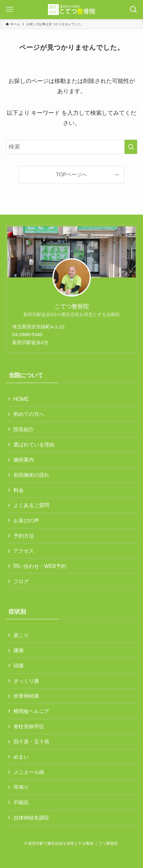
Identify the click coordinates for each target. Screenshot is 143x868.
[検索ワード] (71, 147)
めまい (21, 757)
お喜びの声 (26, 520)
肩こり (21, 635)
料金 (19, 490)
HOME (21, 399)
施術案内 (24, 460)
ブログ (21, 581)
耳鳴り (21, 787)
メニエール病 (29, 772)
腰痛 (19, 650)
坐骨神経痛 (26, 696)
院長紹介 (24, 429)
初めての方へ (29, 414)
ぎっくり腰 (26, 681)
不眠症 (21, 802)
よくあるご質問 (31, 505)
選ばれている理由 (34, 445)
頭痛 (19, 666)
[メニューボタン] (10, 10)
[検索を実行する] (131, 147)
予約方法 (24, 536)
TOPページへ (71, 174)
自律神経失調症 (31, 818)
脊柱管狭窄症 (29, 726)
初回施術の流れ (31, 475)
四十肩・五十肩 (31, 741)
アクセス (24, 551)
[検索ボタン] (133, 10)
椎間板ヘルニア (31, 711)
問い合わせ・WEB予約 (40, 566)
